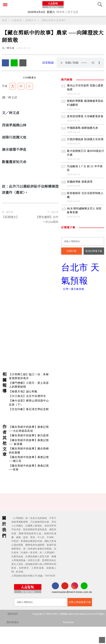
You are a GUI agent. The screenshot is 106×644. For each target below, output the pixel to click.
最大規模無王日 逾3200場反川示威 (84, 191)
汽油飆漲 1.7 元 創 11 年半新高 (84, 206)
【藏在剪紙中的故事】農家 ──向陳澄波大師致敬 (55, 20)
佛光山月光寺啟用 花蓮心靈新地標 (85, 126)
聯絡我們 (12, 631)
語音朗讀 (48, 63)
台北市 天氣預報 (83, 313)
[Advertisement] (53, 350)
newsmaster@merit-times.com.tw (71, 609)
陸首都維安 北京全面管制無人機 (85, 233)
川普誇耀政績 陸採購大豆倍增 (85, 177)
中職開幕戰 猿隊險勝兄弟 (82, 166)
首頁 (5, 20)
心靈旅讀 (17, 20)
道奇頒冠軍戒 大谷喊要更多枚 (85, 154)
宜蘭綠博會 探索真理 (79, 220)
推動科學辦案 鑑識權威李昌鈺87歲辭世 (85, 141)
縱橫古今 (31, 20)
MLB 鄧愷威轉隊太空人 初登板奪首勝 (85, 249)
